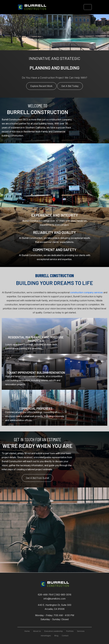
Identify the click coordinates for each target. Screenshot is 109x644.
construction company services (86, 292)
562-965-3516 (64, 595)
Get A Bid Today (70, 86)
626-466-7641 (46, 595)
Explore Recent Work (41, 86)
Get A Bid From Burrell (37, 478)
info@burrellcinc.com (55, 599)
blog (56, 636)
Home (27, 631)
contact (65, 636)
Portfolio (70, 631)
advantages (46, 636)
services (81, 631)
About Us (37, 631)
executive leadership (54, 631)
